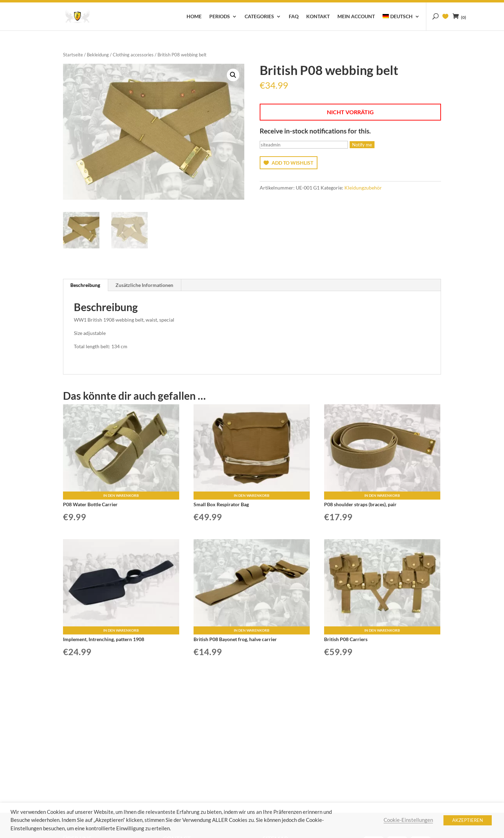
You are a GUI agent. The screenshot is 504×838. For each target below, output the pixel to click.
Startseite (73, 55)
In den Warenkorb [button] (121, 495)
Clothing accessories (133, 55)
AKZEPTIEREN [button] (468, 820)
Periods (220, 17)
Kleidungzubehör (363, 188)
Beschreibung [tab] (85, 285)
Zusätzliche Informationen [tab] (144, 285)
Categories (259, 17)
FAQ (294, 17)
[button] (233, 75)
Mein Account (356, 17)
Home (194, 17)
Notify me (362, 145)
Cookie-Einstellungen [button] (408, 820)
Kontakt (318, 17)
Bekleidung (98, 55)
